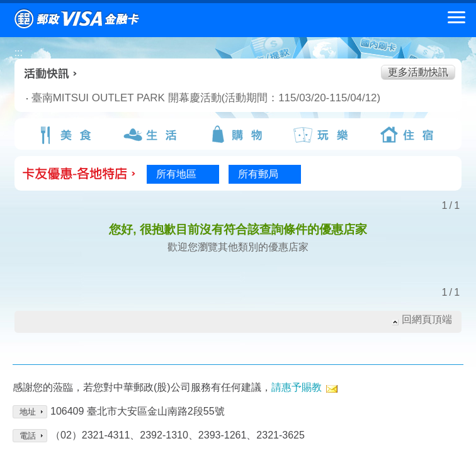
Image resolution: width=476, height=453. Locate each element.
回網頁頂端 (427, 319)
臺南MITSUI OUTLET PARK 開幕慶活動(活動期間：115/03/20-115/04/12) (155, 98)
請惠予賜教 (297, 387)
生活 (152, 135)
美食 (67, 135)
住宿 (409, 135)
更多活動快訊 (418, 72)
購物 (238, 135)
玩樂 (324, 135)
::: (19, 53)
